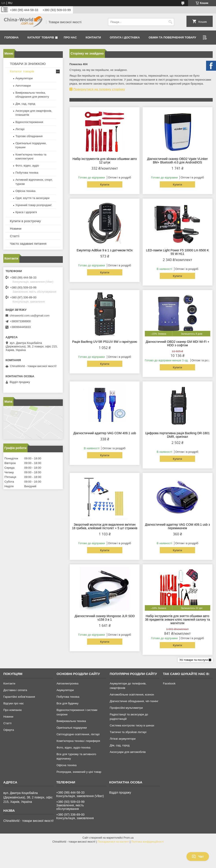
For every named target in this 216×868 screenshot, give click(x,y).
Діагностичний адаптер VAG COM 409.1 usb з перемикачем (178, 526)
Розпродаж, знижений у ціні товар (79, 772)
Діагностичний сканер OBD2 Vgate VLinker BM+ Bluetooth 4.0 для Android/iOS (178, 161)
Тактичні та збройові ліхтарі (128, 732)
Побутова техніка (27, 173)
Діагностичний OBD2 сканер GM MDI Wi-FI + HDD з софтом (178, 343)
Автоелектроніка (67, 683)
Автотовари (23, 86)
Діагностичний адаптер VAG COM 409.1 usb (105, 433)
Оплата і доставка (125, 37)
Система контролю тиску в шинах (132, 725)
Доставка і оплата (15, 690)
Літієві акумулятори (123, 739)
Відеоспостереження (29, 122)
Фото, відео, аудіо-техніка (73, 748)
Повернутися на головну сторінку (99, 89)
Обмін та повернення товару (172, 37)
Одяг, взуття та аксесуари (32, 198)
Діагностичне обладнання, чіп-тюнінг (134, 701)
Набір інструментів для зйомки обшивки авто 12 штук (105, 161)
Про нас (70, 37)
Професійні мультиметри (126, 708)
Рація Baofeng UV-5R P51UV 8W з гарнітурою (105, 342)
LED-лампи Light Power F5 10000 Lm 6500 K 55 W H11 (177, 252)
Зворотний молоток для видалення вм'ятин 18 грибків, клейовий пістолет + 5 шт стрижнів (105, 526)
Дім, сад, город (25, 104)
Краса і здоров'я (26, 212)
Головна (11, 37)
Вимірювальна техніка (71, 721)
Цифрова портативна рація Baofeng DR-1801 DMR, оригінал (177, 435)
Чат (198, 857)
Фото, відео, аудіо (27, 166)
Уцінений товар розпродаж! (34, 205)
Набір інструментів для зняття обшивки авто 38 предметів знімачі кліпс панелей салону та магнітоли (178, 620)
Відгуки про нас (14, 703)
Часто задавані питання (28, 244)
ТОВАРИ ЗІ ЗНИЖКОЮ (28, 64)
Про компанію (13, 710)
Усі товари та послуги (194, 660)
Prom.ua (129, 838)
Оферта (9, 730)
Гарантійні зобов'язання (19, 697)
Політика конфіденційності (147, 842)
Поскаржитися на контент (113, 842)
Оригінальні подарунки (72, 728)
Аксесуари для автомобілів (128, 752)
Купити (105, 185)
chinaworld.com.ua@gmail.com (30, 316)
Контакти (93, 37)
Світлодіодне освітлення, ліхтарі (78, 734)
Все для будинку (67, 703)
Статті (15, 236)
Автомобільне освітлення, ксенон (132, 695)
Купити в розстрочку (25, 221)
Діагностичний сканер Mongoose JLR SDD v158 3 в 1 (105, 618)
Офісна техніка (25, 191)
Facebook (169, 683)
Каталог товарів (41, 37)
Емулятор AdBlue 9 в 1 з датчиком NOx (105, 250)
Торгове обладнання (29, 136)
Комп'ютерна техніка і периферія (78, 741)
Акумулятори (24, 78)
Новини (16, 228)
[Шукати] (170, 22)
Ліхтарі (20, 129)
